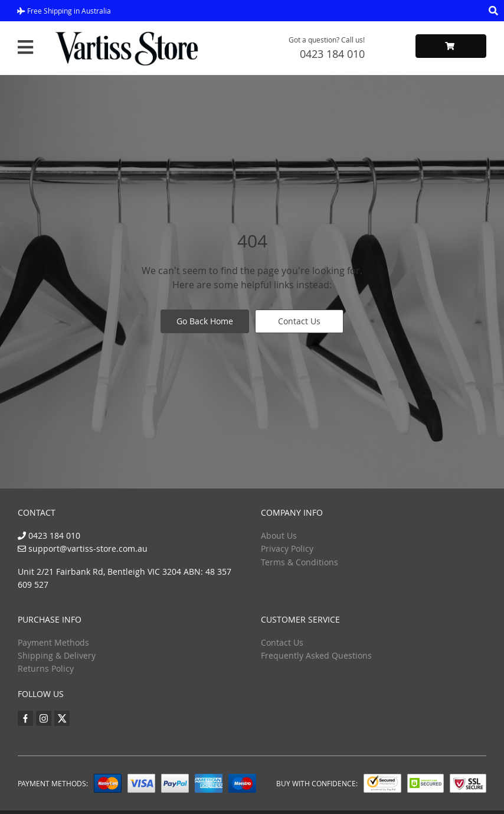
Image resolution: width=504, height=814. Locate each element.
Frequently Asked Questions (316, 655)
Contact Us (299, 321)
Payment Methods (53, 642)
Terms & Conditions (300, 562)
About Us (279, 535)
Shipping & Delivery (57, 655)
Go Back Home (205, 321)
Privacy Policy (287, 548)
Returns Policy (46, 668)
